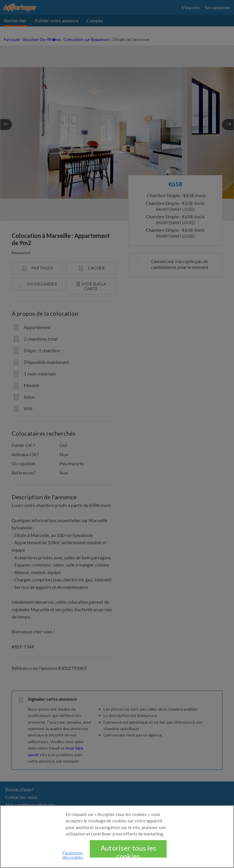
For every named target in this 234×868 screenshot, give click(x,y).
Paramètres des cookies (73, 858)
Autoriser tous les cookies (128, 854)
